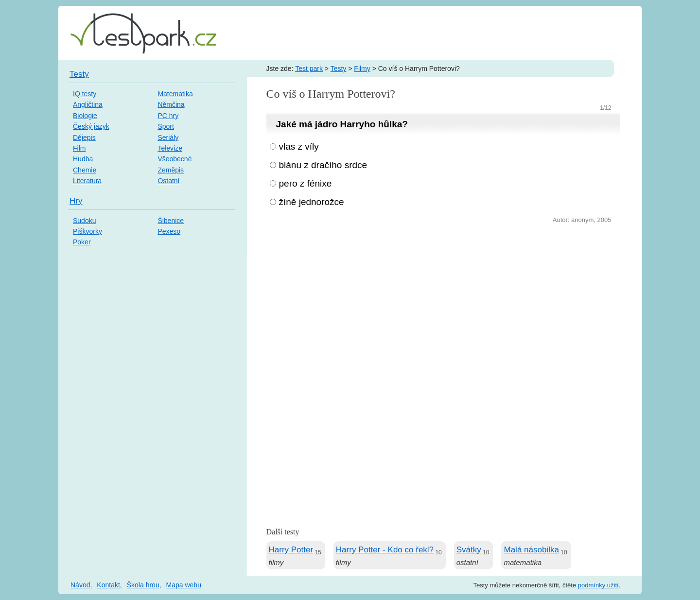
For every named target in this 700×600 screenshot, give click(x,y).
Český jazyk (91, 126)
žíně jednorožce (312, 202)
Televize (170, 148)
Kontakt (108, 585)
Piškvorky (87, 231)
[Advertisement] (444, 299)
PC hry (168, 116)
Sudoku (84, 221)
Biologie (85, 116)
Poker (82, 242)
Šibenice (171, 221)
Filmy (362, 69)
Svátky (469, 550)
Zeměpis (171, 170)
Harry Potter (291, 550)
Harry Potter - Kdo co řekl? (385, 550)
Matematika (175, 94)
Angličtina (88, 104)
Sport (166, 126)
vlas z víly (299, 146)
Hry (76, 201)
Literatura (87, 181)
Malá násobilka (531, 550)
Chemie (85, 170)
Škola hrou (143, 585)
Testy (339, 69)
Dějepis (84, 137)
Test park (309, 69)
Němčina (171, 104)
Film (79, 148)
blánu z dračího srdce (323, 165)
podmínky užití (598, 585)
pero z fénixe (306, 183)
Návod (80, 585)
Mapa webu (184, 585)
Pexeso (169, 231)
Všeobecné (175, 159)
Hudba (83, 159)
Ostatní (168, 181)
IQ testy (85, 94)
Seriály (168, 137)
